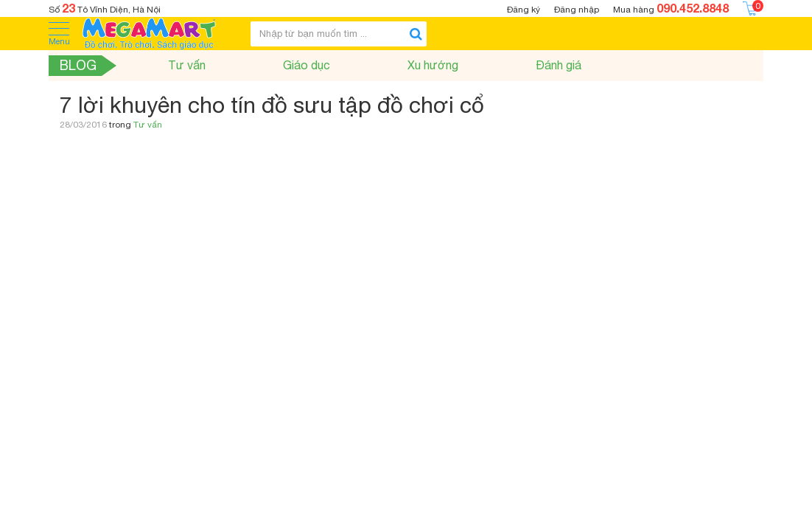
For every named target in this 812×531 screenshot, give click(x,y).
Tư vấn (187, 65)
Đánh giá (559, 65)
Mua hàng (671, 8)
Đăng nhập (577, 10)
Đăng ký (524, 10)
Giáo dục (307, 65)
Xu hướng (433, 65)
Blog (78, 65)
